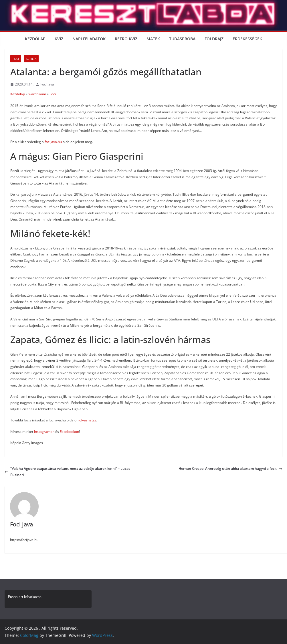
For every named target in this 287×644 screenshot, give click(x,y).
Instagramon (44, 432)
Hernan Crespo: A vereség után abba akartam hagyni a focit (230, 468)
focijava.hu (53, 142)
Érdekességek (247, 39)
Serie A (31, 59)
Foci (16, 59)
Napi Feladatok (89, 39)
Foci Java (47, 84)
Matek (153, 39)
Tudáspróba (182, 39)
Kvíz (59, 39)
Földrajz (214, 39)
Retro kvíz (126, 39)
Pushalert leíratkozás (25, 597)
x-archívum (37, 94)
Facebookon (69, 432)
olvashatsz (88, 420)
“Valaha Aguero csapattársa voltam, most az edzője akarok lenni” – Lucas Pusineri (67, 472)
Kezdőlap (35, 39)
